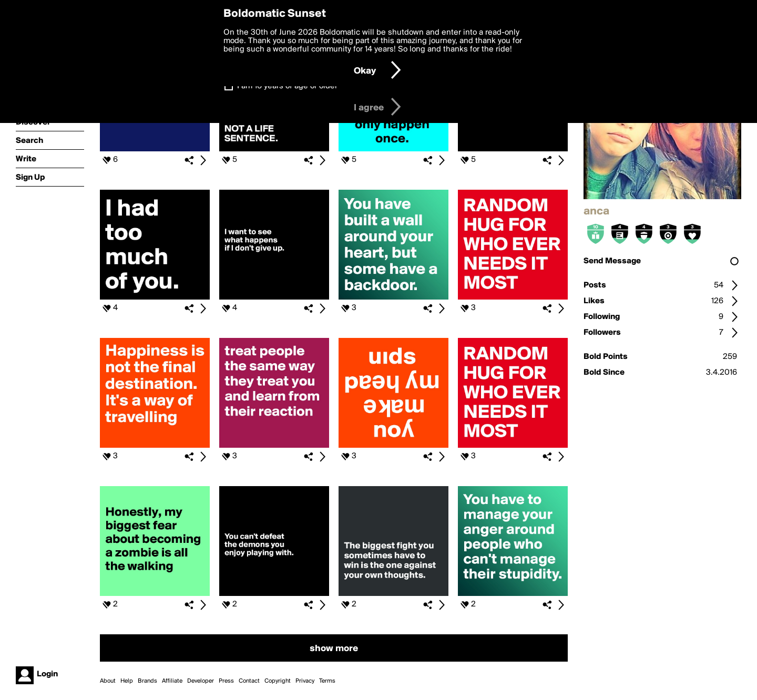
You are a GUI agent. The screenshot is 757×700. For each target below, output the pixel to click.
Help (127, 681)
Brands (147, 681)
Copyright (278, 681)
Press (226, 681)
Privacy (305, 681)
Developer (201, 681)
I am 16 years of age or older (287, 86)
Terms (327, 681)
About (108, 681)
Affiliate (172, 681)
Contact (249, 681)
